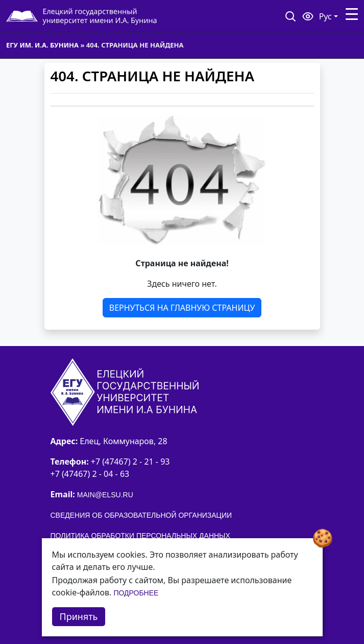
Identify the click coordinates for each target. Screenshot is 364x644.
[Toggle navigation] (352, 14)
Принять (79, 616)
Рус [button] (325, 16)
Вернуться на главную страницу (182, 308)
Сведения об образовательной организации (141, 515)
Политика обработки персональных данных (140, 536)
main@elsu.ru (105, 495)
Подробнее (136, 593)
